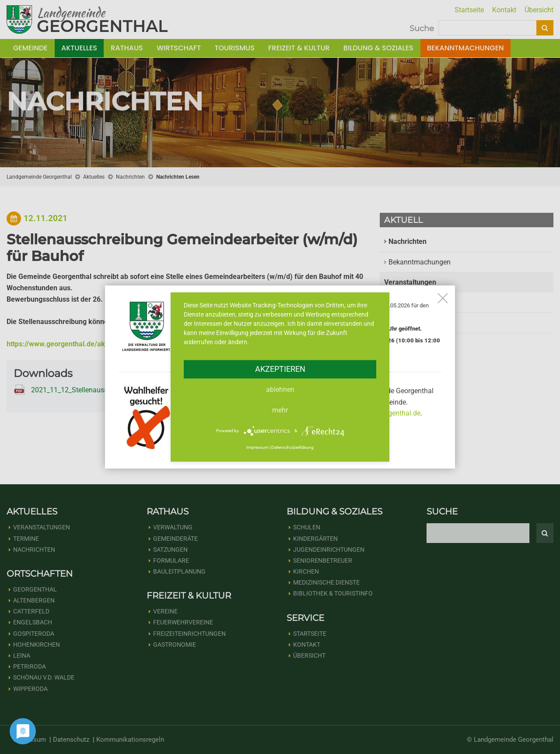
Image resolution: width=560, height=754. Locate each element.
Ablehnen (280, 389)
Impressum (257, 447)
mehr (280, 410)
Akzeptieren (280, 369)
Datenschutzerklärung (292, 447)
